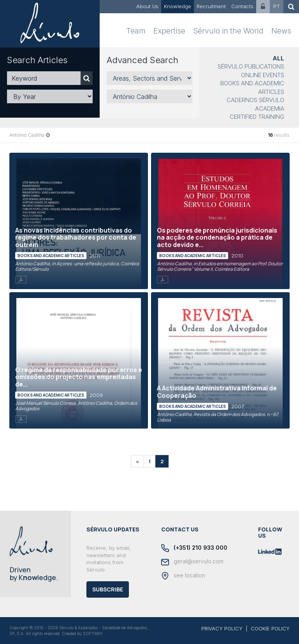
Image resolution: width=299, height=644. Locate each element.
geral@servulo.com (192, 562)
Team (136, 31)
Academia (270, 109)
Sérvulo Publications (251, 66)
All (278, 58)
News (281, 31)
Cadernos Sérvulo (255, 100)
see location (183, 576)
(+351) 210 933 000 (194, 548)
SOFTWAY (93, 633)
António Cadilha (27, 135)
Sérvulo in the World (228, 31)
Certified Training (257, 117)
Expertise (169, 31)
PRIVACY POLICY (222, 628)
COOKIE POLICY (270, 628)
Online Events (263, 75)
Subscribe (108, 589)
